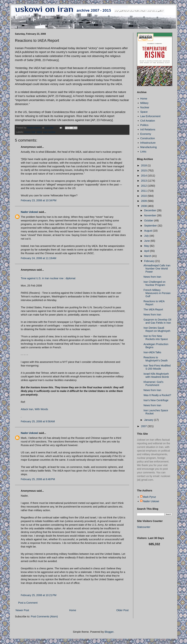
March (148, 256)
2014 (144, 176)
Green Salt (30, 132)
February (150, 261)
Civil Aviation (148, 121)
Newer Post (22, 610)
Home (73, 610)
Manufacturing (148, 147)
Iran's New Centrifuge (156, 400)
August (149, 231)
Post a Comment (28, 603)
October (149, 221)
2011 (144, 191)
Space (144, 112)
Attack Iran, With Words (34, 409)
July (147, 236)
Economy (146, 134)
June (147, 241)
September (151, 226)
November (151, 215)
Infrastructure (148, 143)
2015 (144, 171)
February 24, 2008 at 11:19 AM (39, 258)
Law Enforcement (150, 116)
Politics (144, 125)
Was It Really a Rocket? (157, 395)
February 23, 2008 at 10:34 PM (39, 200)
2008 (144, 206)
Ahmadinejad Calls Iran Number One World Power (157, 269)
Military (144, 103)
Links (143, 152)
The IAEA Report (153, 309)
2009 (144, 201)
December (151, 210)
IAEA (39, 132)
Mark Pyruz (149, 497)
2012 (144, 186)
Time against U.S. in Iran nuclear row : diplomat (48, 278)
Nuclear (145, 107)
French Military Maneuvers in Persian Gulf (157, 293)
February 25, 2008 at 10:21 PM (39, 595)
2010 (144, 196)
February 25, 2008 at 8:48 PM (38, 479)
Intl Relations (148, 129)
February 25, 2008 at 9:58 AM (38, 421)
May (147, 246)
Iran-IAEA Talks (152, 352)
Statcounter (144, 527)
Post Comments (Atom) (44, 616)
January (149, 420)
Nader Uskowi (29, 212)
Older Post (122, 610)
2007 (144, 426)
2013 (144, 181)
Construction (148, 138)
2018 (144, 165)
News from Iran (152, 277)
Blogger (109, 632)
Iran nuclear (49, 132)
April (147, 251)
